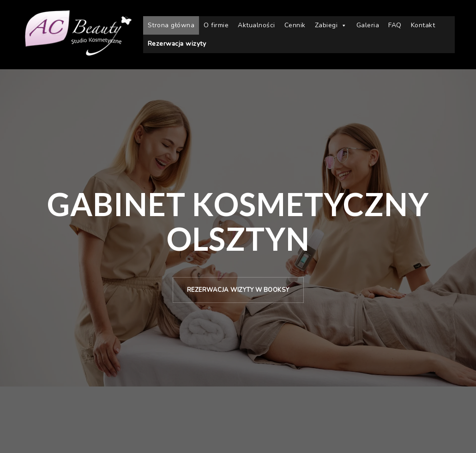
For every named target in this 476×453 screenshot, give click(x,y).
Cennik (295, 25)
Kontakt (423, 25)
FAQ (395, 25)
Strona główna (171, 25)
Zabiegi (331, 25)
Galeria (368, 25)
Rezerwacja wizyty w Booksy (238, 290)
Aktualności (256, 25)
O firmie (216, 25)
